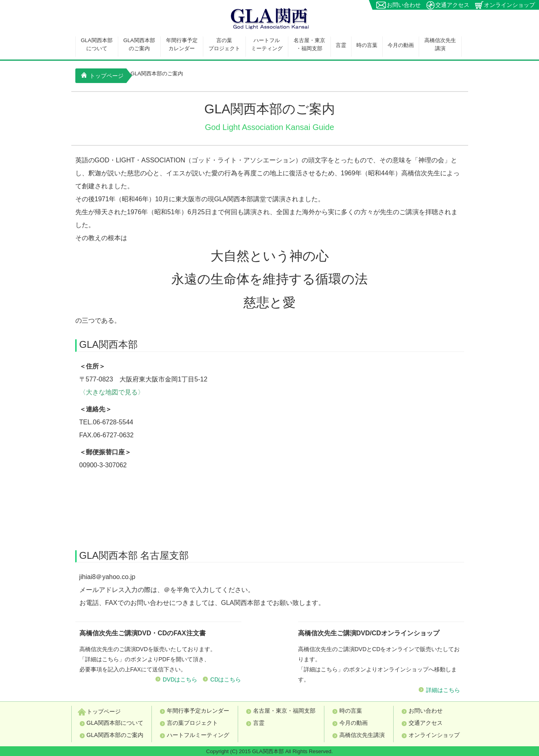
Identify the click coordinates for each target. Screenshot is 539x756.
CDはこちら (226, 679)
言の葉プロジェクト (224, 44)
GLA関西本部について (97, 44)
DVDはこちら (180, 679)
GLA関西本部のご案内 (139, 44)
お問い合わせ (404, 5)
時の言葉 (367, 45)
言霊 (341, 45)
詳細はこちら (443, 690)
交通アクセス (452, 5)
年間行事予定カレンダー (182, 44)
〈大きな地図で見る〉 (112, 392)
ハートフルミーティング (267, 44)
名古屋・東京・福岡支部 (309, 44)
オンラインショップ (509, 5)
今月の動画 (401, 45)
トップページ (102, 76)
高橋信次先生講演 (440, 44)
